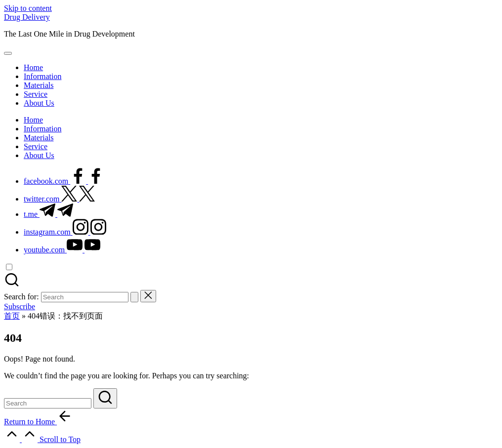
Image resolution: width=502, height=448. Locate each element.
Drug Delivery (27, 17)
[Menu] (8, 53)
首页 (12, 316)
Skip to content (28, 8)
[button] (134, 297)
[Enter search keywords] (48, 403)
